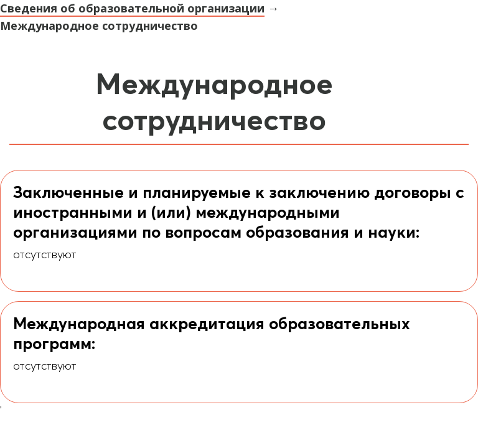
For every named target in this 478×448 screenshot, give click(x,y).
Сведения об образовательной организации (132, 8)
